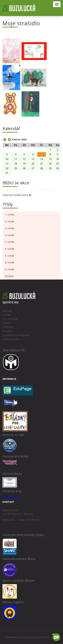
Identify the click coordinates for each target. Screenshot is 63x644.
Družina (9, 276)
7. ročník (10, 256)
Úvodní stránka (11, 339)
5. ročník (10, 242)
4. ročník (10, 235)
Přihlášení (8, 327)
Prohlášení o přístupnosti (16, 335)
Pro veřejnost (10, 319)
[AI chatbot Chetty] (56, 637)
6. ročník (10, 249)
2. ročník (10, 221)
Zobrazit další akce (17, 195)
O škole (7, 315)
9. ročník (10, 269)
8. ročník (10, 262)
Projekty (7, 331)
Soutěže (7, 323)
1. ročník (10, 215)
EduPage (7, 311)
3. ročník (10, 228)
